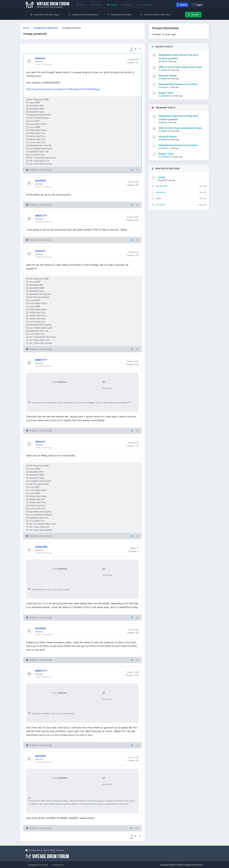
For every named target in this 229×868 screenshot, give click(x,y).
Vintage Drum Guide (38, 865)
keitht (158, 198)
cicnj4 (161, 177)
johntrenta (161, 192)
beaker (164, 70)
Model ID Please (168, 76)
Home (81, 5)
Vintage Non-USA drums (46, 28)
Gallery (127, 5)
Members (145, 5)
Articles (96, 5)
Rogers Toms (166, 93)
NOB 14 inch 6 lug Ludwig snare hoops (180, 67)
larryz (164, 87)
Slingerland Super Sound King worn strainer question (179, 57)
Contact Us (58, 865)
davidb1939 (162, 186)
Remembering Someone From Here (178, 84)
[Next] (140, 49)
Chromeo (165, 96)
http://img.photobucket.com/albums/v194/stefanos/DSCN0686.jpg (63, 89)
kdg (163, 61)
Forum (112, 5)
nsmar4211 (161, 205)
